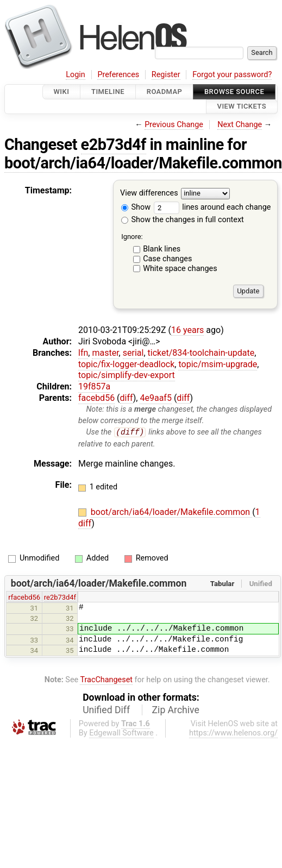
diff (127, 398)
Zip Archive (176, 710)
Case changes (167, 259)
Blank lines (162, 249)
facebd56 (96, 398)
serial (133, 353)
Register (166, 75)
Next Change (240, 125)
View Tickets (242, 107)
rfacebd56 (24, 597)
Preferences (118, 75)
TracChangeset (106, 680)
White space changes (180, 269)
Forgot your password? (232, 75)
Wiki (62, 92)
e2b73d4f (114, 144)
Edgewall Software (121, 734)
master (105, 353)
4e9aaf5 (155, 398)
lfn (83, 353)
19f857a (94, 386)
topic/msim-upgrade (218, 364)
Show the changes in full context (183, 220)
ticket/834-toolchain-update (201, 353)
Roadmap (165, 92)
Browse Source (234, 92)
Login (76, 75)
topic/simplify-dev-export (127, 375)
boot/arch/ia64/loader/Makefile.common (143, 163)
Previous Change (174, 125)
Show (136, 207)
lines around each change (212, 207)
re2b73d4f (60, 597)
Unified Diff (106, 710)
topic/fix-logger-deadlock (126, 364)
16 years (187, 330)
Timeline (108, 92)
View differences (149, 193)
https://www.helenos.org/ (233, 734)
